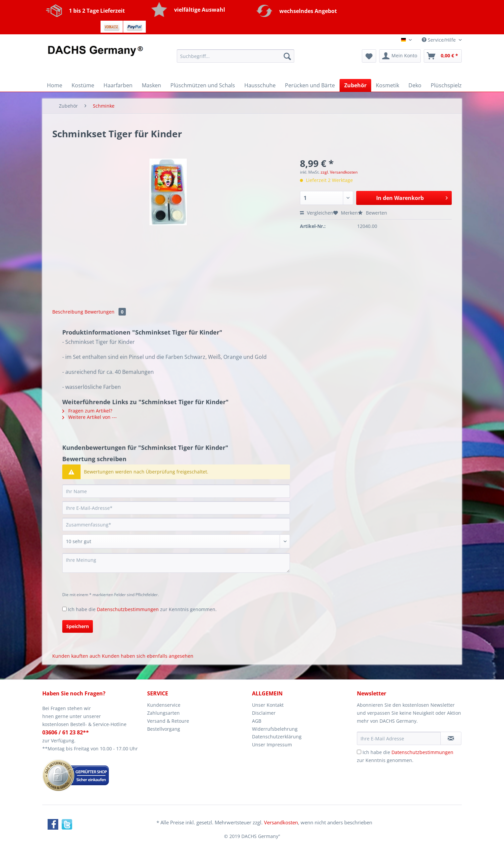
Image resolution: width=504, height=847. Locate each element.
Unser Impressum (272, 745)
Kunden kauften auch (76, 656)
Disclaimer (264, 713)
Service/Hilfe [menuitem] (439, 40)
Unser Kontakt (268, 705)
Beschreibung (68, 312)
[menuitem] (236, 59)
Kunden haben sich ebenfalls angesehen (148, 656)
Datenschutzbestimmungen (128, 609)
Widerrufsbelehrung (275, 729)
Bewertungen (105, 312)
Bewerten (373, 213)
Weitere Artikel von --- (90, 417)
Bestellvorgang (164, 729)
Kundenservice (164, 705)
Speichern (78, 626)
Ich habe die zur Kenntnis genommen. (142, 609)
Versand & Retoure (168, 721)
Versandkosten (281, 822)
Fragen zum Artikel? (87, 411)
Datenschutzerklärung (277, 737)
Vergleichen (317, 213)
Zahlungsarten (163, 713)
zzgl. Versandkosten (339, 172)
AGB (257, 721)
